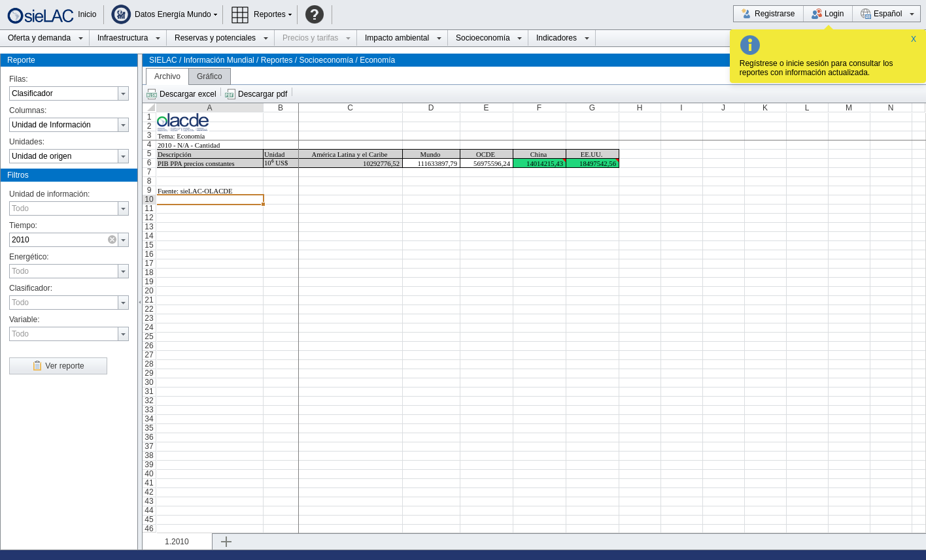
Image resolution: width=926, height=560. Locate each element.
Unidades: (27, 142)
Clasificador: (31, 288)
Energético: (29, 257)
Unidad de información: (49, 194)
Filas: (19, 79)
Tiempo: (23, 225)
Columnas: (28, 110)
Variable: (24, 320)
